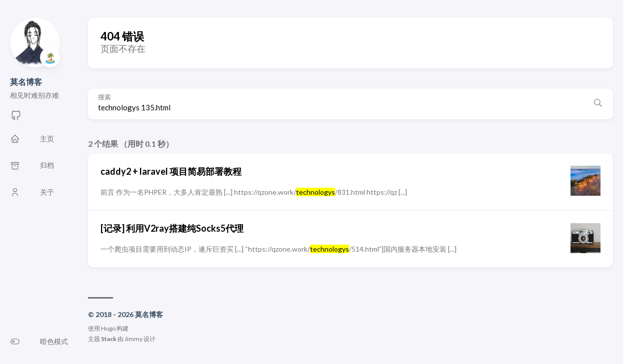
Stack (109, 339)
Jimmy (133, 339)
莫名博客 (26, 82)
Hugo (108, 328)
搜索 (104, 97)
